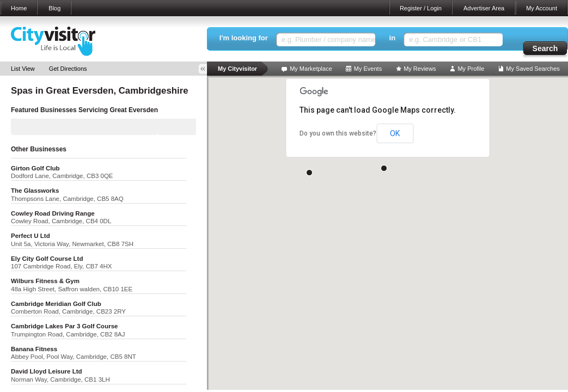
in (393, 38)
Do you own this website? (338, 133)
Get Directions (68, 69)
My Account (542, 8)
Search (545, 48)
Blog (54, 8)
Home (19, 8)
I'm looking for (244, 38)
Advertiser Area (484, 8)
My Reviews (420, 69)
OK (395, 133)
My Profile (471, 69)
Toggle (206, 69)
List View (23, 69)
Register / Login (421, 8)
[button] (384, 168)
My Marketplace (311, 69)
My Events (368, 69)
